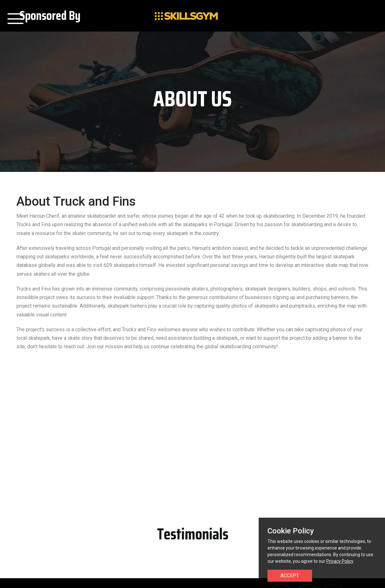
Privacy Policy (340, 561)
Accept (290, 576)
